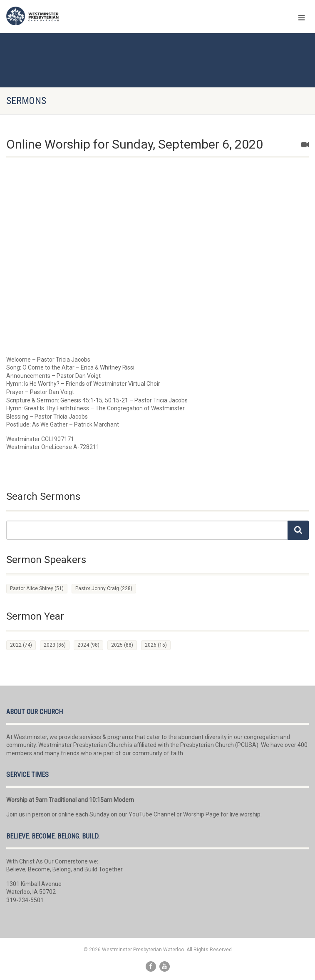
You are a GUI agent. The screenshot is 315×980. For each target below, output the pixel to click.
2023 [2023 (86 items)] (55, 645)
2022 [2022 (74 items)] (21, 645)
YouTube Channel (152, 814)
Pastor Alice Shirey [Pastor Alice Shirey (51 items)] (37, 588)
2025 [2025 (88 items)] (122, 645)
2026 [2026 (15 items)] (156, 645)
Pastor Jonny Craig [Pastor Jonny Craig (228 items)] (104, 588)
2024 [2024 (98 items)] (88, 645)
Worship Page (201, 814)
